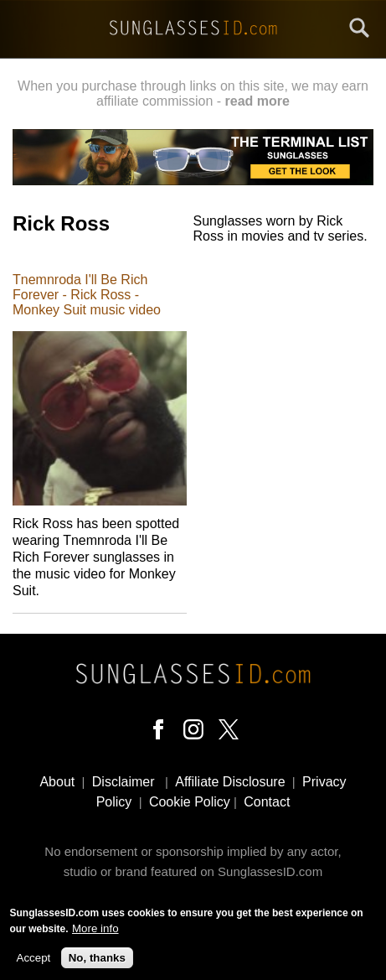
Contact (267, 802)
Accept (34, 963)
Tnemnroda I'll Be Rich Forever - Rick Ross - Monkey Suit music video (87, 295)
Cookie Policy (190, 802)
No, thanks (97, 963)
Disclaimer (124, 782)
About (57, 782)
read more (257, 101)
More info (95, 933)
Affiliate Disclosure (230, 782)
